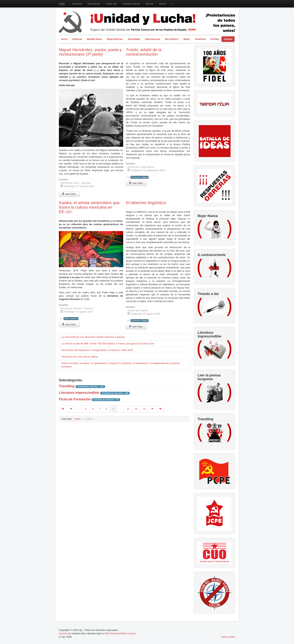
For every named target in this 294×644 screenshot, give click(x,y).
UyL (62, 4)
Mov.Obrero (172, 39)
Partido (215, 39)
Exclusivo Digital (139, 177)
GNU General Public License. (120, 633)
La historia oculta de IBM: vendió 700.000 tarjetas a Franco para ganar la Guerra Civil (108, 344)
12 (136, 409)
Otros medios (71, 319)
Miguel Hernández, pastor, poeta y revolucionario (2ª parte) (90, 52)
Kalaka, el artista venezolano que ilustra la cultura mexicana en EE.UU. (89, 207)
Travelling (67, 386)
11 (128, 409)
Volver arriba (228, 637)
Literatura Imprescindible (79, 393)
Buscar (150, 4)
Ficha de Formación (75, 399)
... (79, 409)
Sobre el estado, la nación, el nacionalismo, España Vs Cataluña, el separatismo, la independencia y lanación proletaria (121, 365)
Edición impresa (132, 4)
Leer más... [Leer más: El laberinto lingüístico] (136, 326)
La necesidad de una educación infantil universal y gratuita (93, 337)
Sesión (163, 4)
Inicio (64, 39)
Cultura (228, 39)
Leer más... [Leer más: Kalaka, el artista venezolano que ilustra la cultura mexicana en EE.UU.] (69, 324)
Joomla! (63, 633)
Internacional (153, 39)
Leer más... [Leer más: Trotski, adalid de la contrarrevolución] (136, 183)
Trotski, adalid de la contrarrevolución (144, 52)
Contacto (77, 4)
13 (144, 409)
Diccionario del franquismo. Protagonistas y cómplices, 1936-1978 (97, 350)
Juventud (200, 39)
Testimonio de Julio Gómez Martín (80, 357)
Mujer (187, 39)
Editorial (77, 39)
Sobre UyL (111, 4)
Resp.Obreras (115, 39)
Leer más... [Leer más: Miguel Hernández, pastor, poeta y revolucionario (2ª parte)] (69, 194)
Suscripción (94, 4)
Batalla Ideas (94, 39)
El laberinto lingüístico (146, 203)
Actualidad (134, 39)
